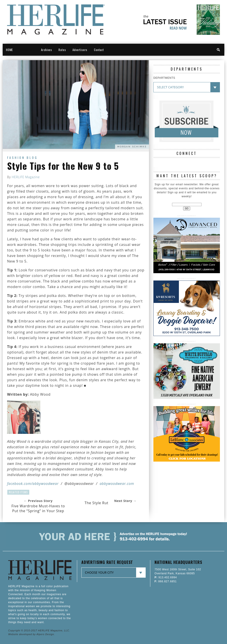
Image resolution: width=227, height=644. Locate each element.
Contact (99, 50)
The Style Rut (97, 503)
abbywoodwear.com (117, 484)
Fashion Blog (22, 157)
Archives (46, 50)
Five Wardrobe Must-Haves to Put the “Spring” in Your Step (38, 508)
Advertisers (80, 50)
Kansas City (27, 50)
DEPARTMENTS (164, 78)
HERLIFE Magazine (26, 177)
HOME (9, 50)
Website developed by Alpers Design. (31, 634)
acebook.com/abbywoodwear (34, 484)
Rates (62, 50)
